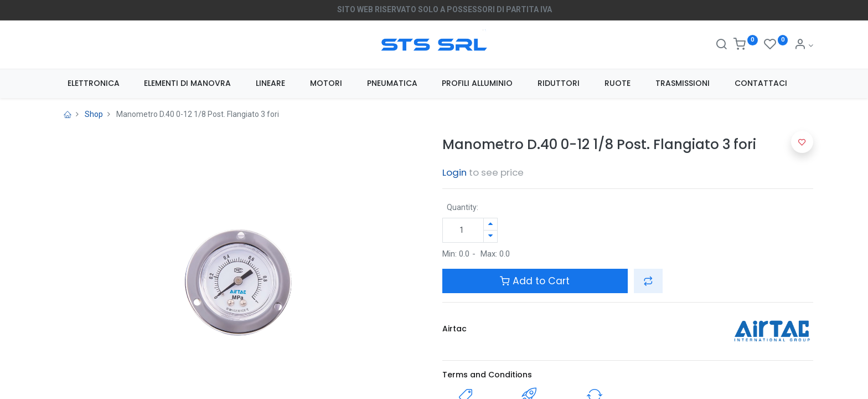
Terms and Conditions (487, 375)
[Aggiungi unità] (490, 224)
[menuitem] (93, 84)
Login (454, 172)
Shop (94, 114)
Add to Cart (535, 281)
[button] (648, 281)
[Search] (721, 45)
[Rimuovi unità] (490, 236)
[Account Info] (804, 45)
